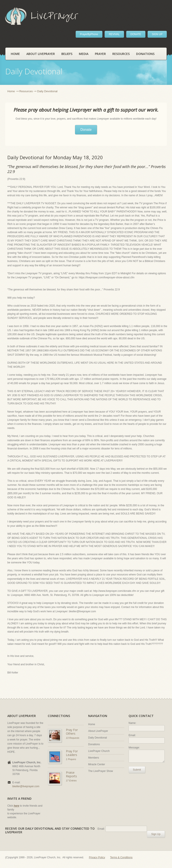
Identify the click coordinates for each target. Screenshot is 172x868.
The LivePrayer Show (101, 771)
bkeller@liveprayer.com (26, 786)
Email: (132, 735)
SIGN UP (157, 34)
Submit (137, 770)
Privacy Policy (97, 857)
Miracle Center (97, 764)
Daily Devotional (98, 738)
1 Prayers (71, 759)
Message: (134, 748)
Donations (145, 54)
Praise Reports (71, 774)
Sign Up (156, 834)
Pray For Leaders (72, 753)
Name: (132, 723)
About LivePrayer (41, 54)
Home (15, 54)
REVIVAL (114, 34)
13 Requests (73, 738)
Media (84, 54)
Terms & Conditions (121, 857)
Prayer (100, 54)
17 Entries (71, 781)
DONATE (136, 34)
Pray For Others (72, 732)
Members (94, 758)
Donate (86, 130)
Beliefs (67, 54)
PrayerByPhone (89, 34)
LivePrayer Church (99, 751)
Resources (121, 54)
